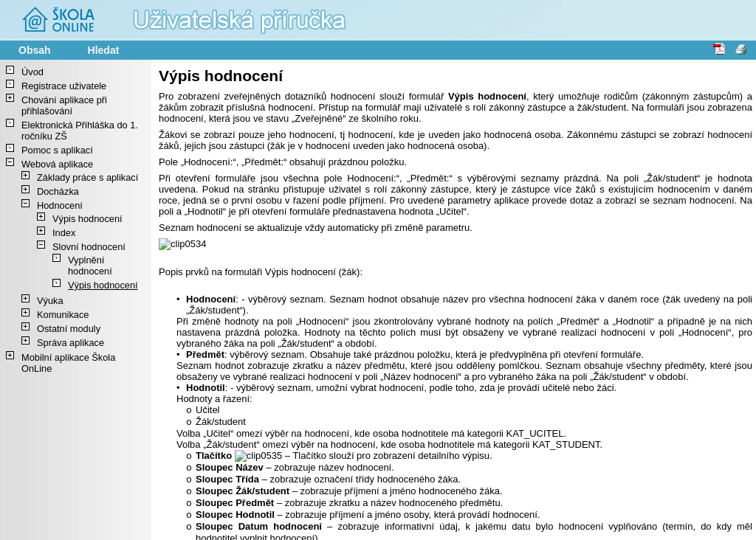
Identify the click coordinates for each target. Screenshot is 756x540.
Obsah (35, 50)
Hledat (104, 50)
